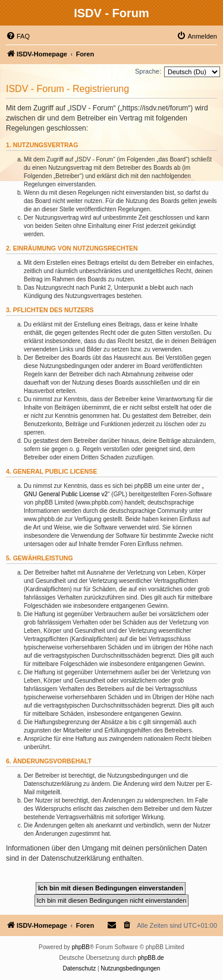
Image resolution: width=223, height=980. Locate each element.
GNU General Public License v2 (66, 494)
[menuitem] (18, 36)
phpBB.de (151, 958)
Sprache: (148, 71)
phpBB (81, 947)
